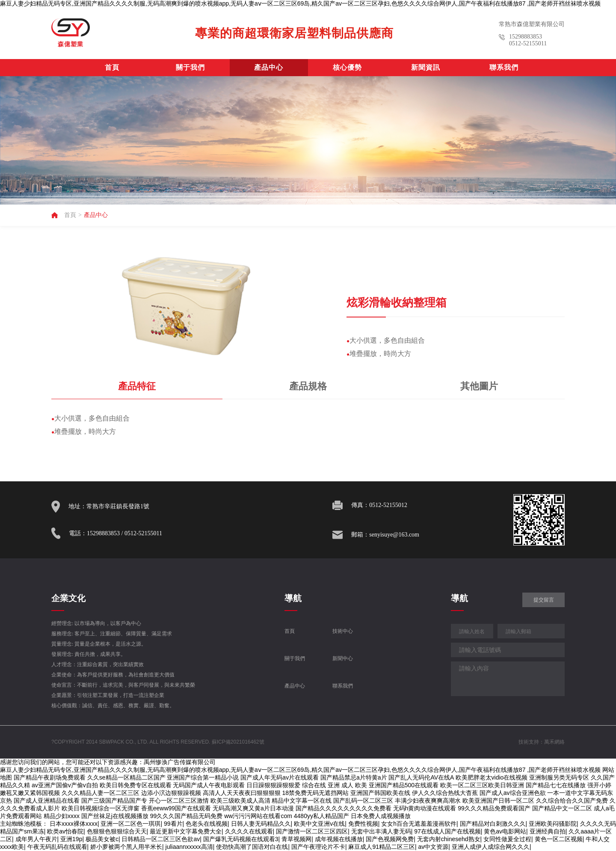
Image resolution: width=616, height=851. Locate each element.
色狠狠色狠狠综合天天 (117, 831)
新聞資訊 (426, 67)
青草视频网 (296, 839)
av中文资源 (434, 847)
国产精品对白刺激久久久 (493, 824)
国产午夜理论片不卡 (318, 847)
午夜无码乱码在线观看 (57, 847)
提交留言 (544, 600)
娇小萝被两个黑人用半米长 (126, 847)
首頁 (112, 67)
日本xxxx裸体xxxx (74, 824)
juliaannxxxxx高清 (189, 847)
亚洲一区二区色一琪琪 (130, 824)
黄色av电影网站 (505, 831)
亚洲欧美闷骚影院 (553, 824)
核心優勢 (347, 67)
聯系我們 (504, 67)
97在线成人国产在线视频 (447, 831)
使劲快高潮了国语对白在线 (252, 847)
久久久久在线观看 (249, 831)
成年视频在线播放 (339, 839)
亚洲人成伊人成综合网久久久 (491, 847)
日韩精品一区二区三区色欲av (161, 839)
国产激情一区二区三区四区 (312, 831)
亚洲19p (71, 839)
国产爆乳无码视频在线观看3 (241, 839)
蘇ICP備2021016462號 (238, 742)
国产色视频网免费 (390, 839)
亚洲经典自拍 (548, 831)
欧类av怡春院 (65, 831)
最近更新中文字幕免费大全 (186, 831)
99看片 (173, 824)
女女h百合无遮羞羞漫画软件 (419, 824)
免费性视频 (363, 824)
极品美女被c (102, 839)
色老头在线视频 (207, 824)
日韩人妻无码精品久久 (261, 824)
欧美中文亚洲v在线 (319, 824)
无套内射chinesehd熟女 (449, 839)
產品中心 (269, 67)
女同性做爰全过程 (507, 839)
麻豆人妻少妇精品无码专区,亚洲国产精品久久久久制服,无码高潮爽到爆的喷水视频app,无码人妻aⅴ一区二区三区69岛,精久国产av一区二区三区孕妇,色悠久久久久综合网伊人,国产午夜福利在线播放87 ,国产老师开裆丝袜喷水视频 (300, 3)
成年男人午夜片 (36, 839)
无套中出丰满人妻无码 (381, 831)
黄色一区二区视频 (559, 839)
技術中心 (343, 631)
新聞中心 (343, 658)
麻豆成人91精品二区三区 (382, 847)
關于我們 (190, 67)
